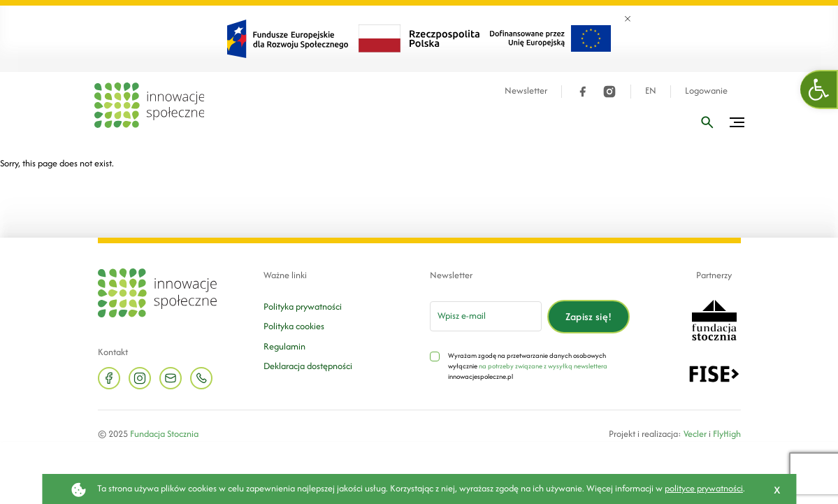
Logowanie (706, 91)
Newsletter (526, 91)
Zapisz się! (589, 316)
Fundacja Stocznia (164, 434)
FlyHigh (727, 434)
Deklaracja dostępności (308, 366)
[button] (819, 89)
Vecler (695, 434)
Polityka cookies (294, 326)
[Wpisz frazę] (707, 122)
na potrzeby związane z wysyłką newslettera (543, 366)
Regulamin (284, 346)
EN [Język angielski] (651, 91)
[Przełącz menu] (737, 122)
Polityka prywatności (303, 307)
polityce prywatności (704, 488)
